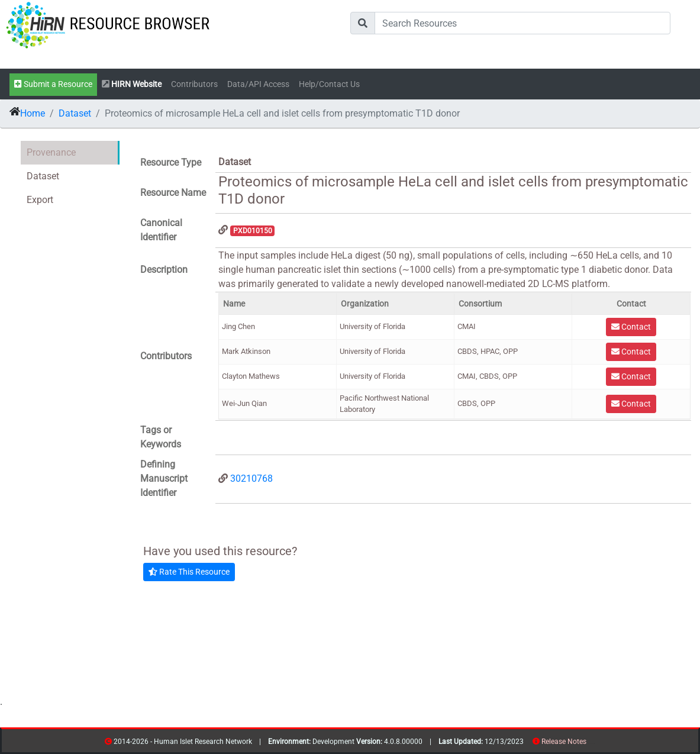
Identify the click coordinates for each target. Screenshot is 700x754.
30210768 (251, 478)
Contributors (194, 84)
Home (33, 113)
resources (590, 744)
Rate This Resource (189, 572)
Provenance (51, 152)
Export (40, 200)
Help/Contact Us (329, 84)
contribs (594, 744)
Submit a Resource (53, 84)
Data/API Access (258, 84)
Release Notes (564, 742)
